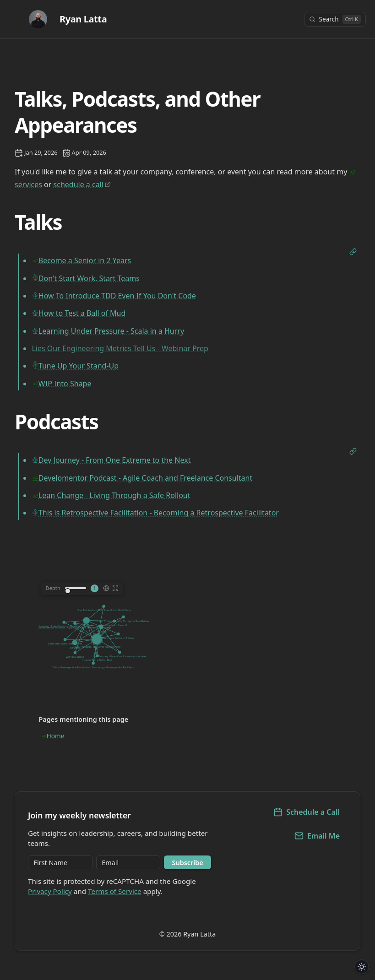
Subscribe (188, 863)
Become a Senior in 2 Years (85, 260)
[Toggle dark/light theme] (362, 967)
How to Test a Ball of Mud (82, 313)
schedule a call (79, 184)
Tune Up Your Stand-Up (79, 366)
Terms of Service (115, 891)
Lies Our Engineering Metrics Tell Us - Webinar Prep (120, 348)
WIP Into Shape (65, 384)
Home (56, 736)
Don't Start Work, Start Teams (89, 278)
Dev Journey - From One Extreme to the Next (115, 460)
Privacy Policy (50, 891)
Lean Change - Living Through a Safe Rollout (114, 495)
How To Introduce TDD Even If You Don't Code (117, 296)
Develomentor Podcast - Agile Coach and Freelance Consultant (145, 478)
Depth (53, 588)
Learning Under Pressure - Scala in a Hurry (111, 331)
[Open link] (353, 253)
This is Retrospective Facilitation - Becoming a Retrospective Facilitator (159, 513)
